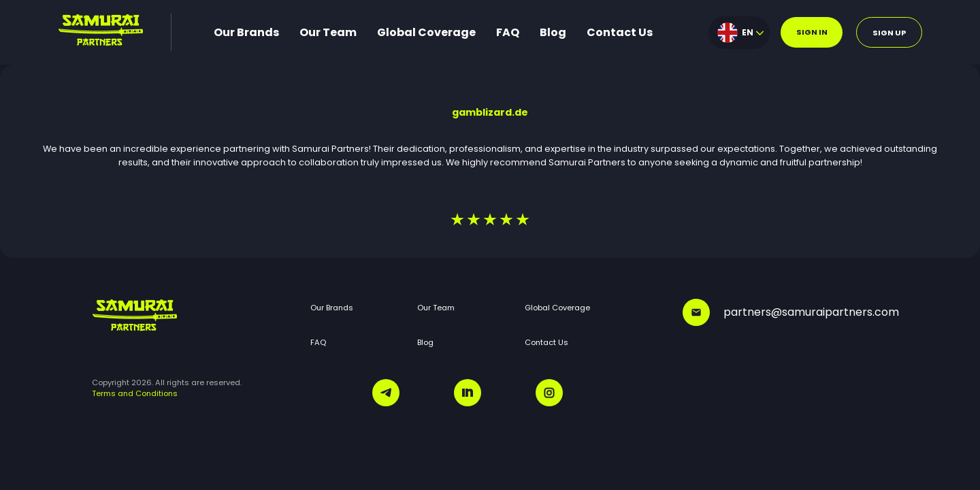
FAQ (508, 32)
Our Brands (246, 32)
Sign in (812, 32)
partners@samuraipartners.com (785, 312)
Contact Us (620, 32)
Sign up (889, 33)
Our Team (328, 32)
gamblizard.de (490, 112)
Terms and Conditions (135, 393)
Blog (553, 32)
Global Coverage (426, 32)
